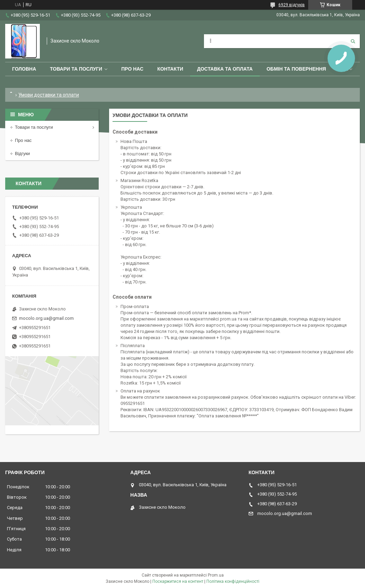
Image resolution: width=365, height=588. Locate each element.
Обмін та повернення (296, 69)
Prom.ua (216, 575)
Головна (24, 69)
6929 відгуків (292, 5)
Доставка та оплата (225, 69)
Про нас (132, 69)
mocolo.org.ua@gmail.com (46, 318)
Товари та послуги (76, 69)
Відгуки (22, 153)
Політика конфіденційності (233, 581)
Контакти (170, 69)
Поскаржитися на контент (178, 581)
